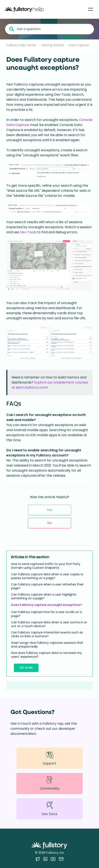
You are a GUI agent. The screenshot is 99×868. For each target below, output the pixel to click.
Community (50, 783)
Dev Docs (49, 809)
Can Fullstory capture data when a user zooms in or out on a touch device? (49, 624)
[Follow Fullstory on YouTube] (53, 859)
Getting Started (53, 45)
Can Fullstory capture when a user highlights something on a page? (44, 596)
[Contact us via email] (61, 859)
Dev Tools (28, 232)
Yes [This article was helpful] (49, 510)
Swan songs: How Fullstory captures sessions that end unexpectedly (47, 645)
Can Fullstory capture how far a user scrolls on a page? (46, 614)
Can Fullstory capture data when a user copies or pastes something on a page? (47, 576)
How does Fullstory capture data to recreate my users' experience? (46, 655)
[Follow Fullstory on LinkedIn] (45, 859)
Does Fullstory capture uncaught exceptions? (47, 605)
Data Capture (79, 45)
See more (26, 668)
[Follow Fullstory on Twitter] (38, 859)
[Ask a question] (49, 29)
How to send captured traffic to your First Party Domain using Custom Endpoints (46, 566)
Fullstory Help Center (21, 45)
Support (50, 758)
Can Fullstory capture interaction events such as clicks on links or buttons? (47, 634)
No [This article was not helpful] (49, 523)
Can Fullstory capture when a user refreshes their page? (47, 586)
